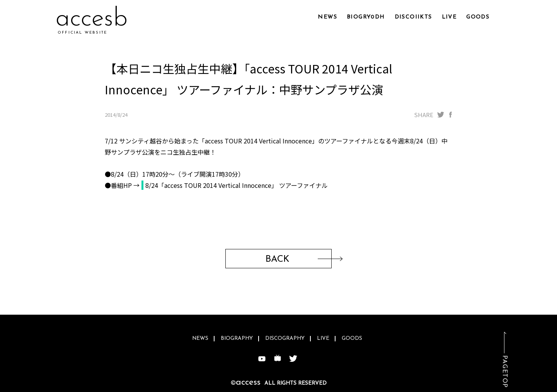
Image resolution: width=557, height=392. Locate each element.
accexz (90, 19)
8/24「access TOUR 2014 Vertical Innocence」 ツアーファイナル (237, 185)
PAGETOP (504, 372)
